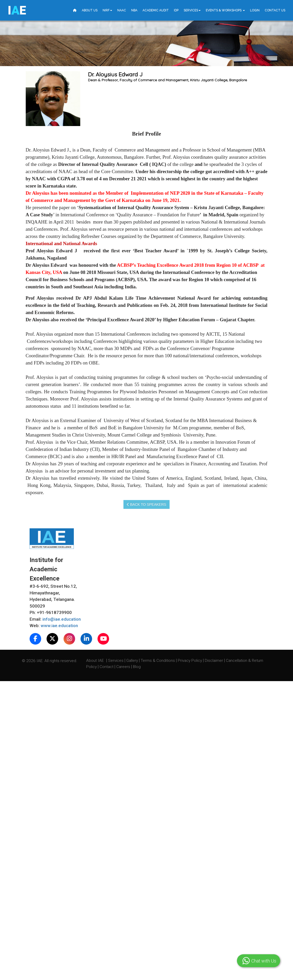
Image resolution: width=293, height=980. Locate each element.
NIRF (107, 10)
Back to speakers (146, 504)
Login (255, 10)
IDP (176, 10)
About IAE (95, 661)
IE (17, 10)
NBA (134, 10)
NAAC (122, 10)
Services (192, 10)
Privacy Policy (190, 661)
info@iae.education (62, 619)
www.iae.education (59, 626)
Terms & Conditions (158, 661)
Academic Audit (156, 10)
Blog (137, 667)
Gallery (133, 661)
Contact (107, 667)
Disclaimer (214, 661)
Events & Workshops (225, 10)
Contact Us (275, 10)
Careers (124, 667)
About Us (90, 10)
